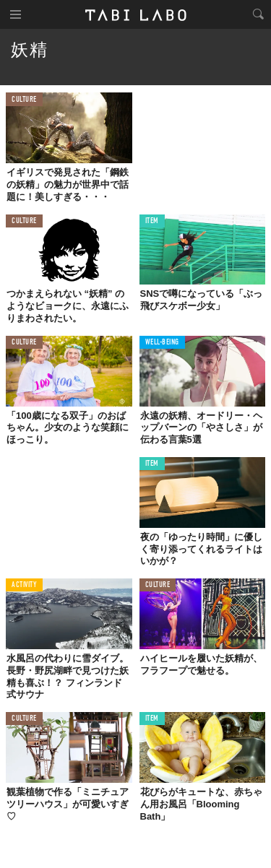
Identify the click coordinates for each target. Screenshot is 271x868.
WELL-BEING (163, 343)
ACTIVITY (24, 585)
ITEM (152, 221)
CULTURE (24, 100)
